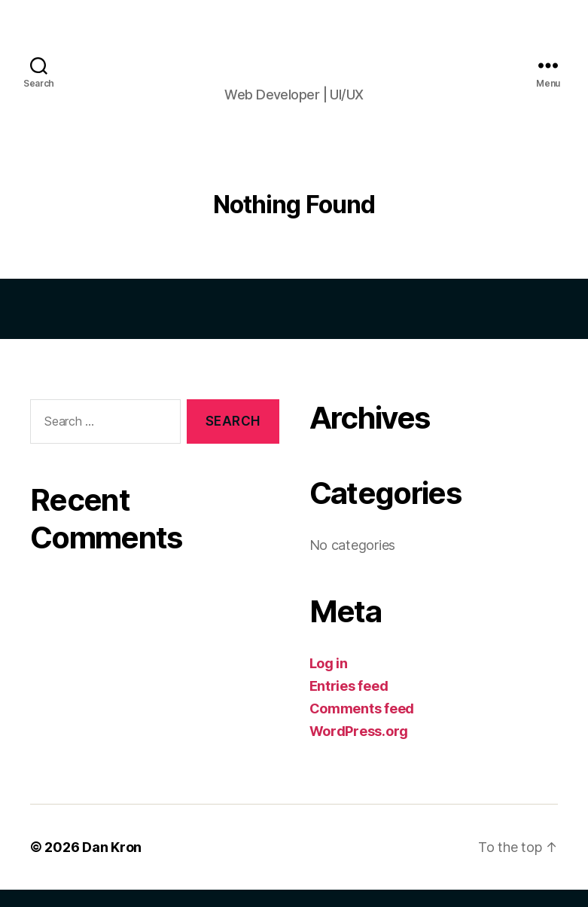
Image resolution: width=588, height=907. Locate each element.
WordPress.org (359, 748)
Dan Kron (112, 864)
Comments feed (362, 726)
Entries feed (349, 703)
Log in (329, 681)
